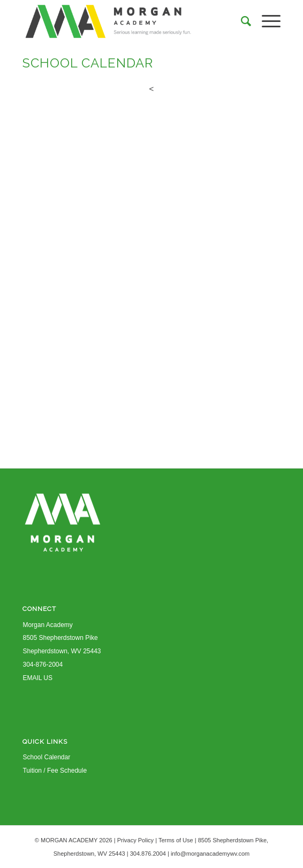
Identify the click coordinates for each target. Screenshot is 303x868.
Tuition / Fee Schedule (55, 771)
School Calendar (46, 757)
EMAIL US (37, 678)
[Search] (241, 21)
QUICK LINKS (45, 742)
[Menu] (266, 21)
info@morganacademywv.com (210, 854)
